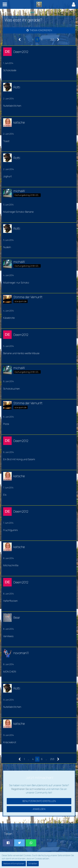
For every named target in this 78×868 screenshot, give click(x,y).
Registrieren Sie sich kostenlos (28, 789)
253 (52, 39)
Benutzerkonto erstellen (39, 801)
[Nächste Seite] (58, 40)
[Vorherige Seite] (20, 40)
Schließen (33, 863)
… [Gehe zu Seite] (28, 39)
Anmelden (39, 809)
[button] (5, 4)
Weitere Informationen (14, 863)
